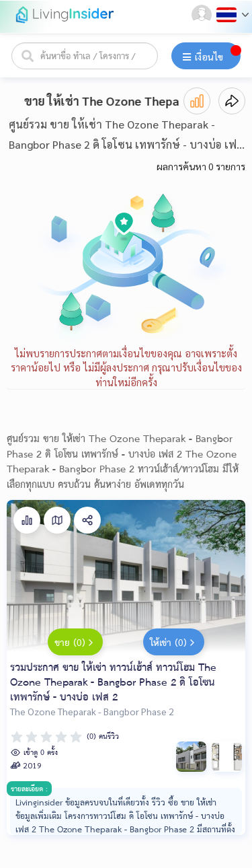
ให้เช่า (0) (174, 644)
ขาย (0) (75, 644)
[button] (203, 15)
